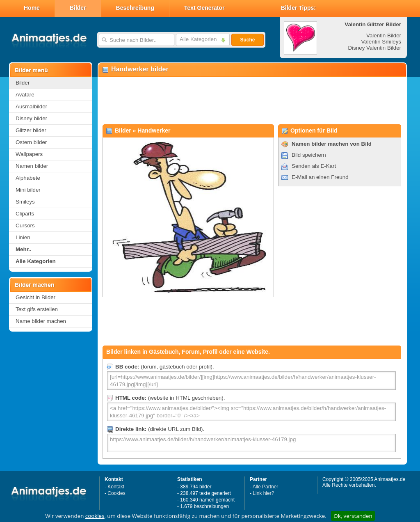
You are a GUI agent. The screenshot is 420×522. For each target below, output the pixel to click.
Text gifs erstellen (37, 309)
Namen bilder (32, 166)
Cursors (25, 226)
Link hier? (263, 493)
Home (32, 8)
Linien (23, 237)
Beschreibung (135, 8)
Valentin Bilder (384, 35)
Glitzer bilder (31, 130)
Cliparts (25, 214)
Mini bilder (28, 190)
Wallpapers (29, 154)
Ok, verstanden (353, 516)
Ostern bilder (31, 142)
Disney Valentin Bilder (375, 48)
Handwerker (154, 130)
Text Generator (204, 8)
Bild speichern (309, 155)
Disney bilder (31, 118)
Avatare (25, 95)
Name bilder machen (41, 321)
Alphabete (28, 178)
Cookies (116, 493)
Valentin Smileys (381, 42)
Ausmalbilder (31, 106)
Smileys (25, 202)
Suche (247, 40)
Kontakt (116, 487)
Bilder (78, 8)
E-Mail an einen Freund (320, 177)
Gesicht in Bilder (35, 297)
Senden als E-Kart (314, 166)
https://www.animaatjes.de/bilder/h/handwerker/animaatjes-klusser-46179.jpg (251, 443)
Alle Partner (266, 487)
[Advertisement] (252, 101)
